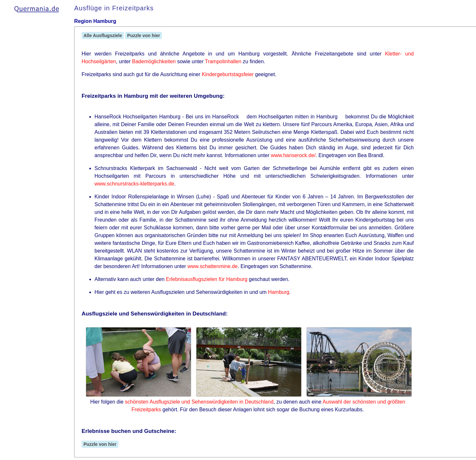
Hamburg (279, 292)
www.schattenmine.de (213, 266)
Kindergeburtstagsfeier (228, 74)
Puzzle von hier (144, 35)
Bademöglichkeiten (154, 61)
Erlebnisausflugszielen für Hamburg (207, 279)
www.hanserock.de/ (293, 155)
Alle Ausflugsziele (103, 35)
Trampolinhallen (223, 61)
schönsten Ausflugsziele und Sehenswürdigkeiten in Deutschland (199, 402)
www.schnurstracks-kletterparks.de (134, 184)
